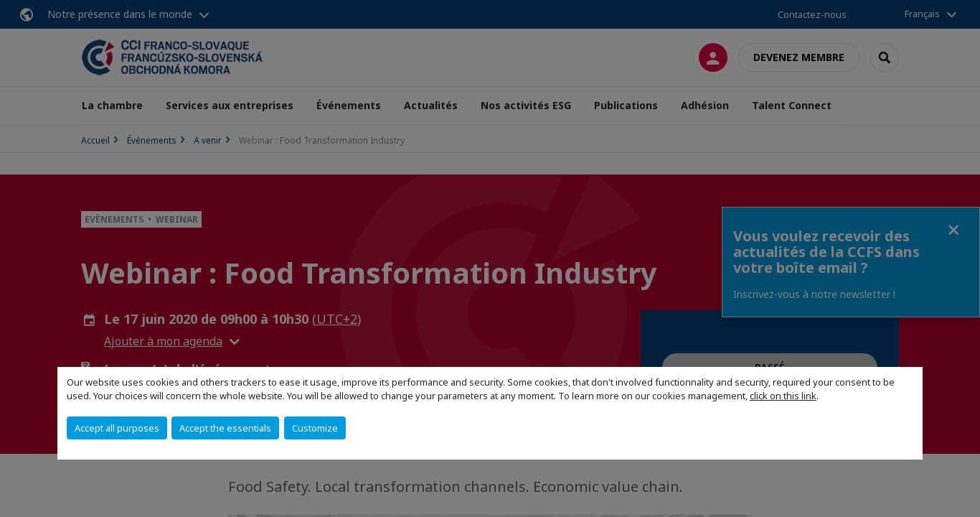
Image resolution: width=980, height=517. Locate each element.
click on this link (783, 396)
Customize (315, 428)
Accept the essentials (225, 428)
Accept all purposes (117, 428)
